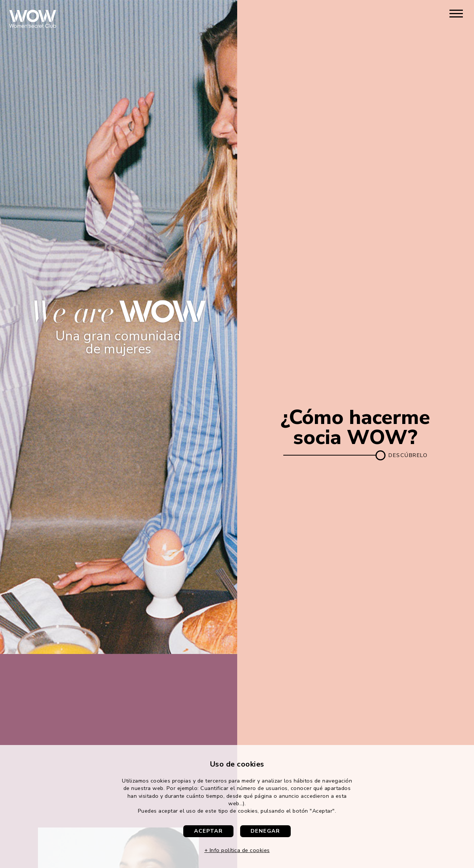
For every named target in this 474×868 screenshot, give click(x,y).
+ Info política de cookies (237, 850)
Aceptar (208, 831)
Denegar (265, 831)
